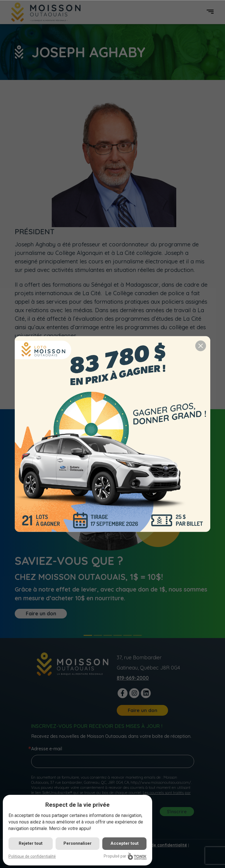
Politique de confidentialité (32, 856)
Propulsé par (125, 856)
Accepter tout (125, 843)
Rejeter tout (31, 843)
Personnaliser (78, 843)
